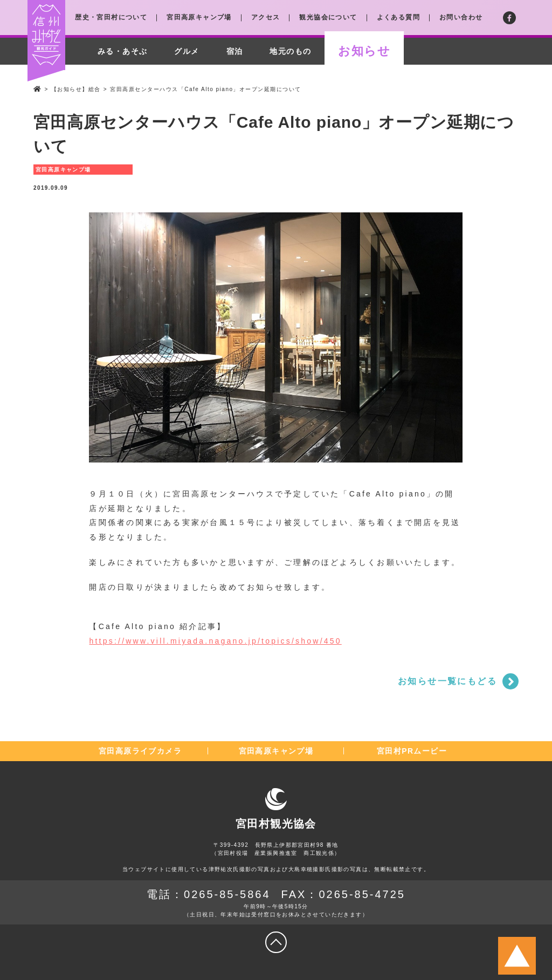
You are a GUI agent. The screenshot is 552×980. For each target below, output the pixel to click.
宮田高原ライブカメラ (140, 751)
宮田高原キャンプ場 (199, 17)
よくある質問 (398, 17)
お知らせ (364, 51)
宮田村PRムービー (412, 751)
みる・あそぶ (122, 51)
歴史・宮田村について (111, 17)
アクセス (266, 17)
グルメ (187, 51)
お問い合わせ (461, 17)
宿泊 (235, 51)
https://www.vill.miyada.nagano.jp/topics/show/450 (215, 641)
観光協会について (328, 17)
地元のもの (290, 51)
